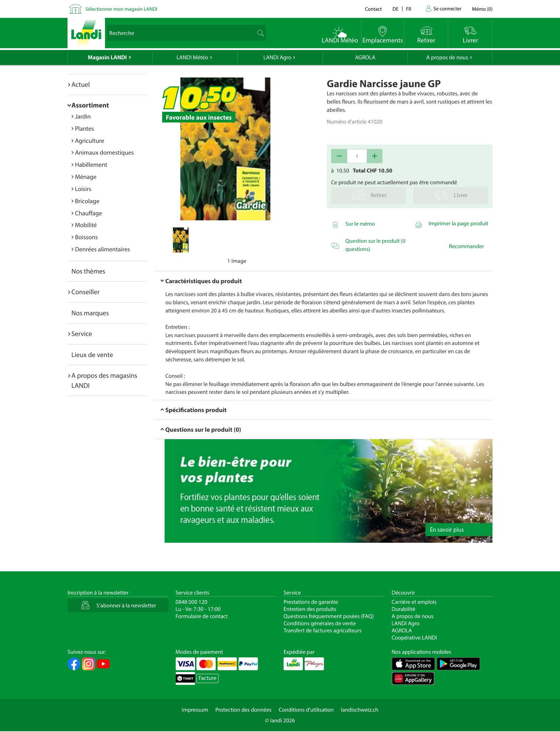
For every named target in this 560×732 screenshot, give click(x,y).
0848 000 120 (192, 602)
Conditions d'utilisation (306, 710)
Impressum (195, 710)
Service (82, 334)
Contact (373, 9)
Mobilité (86, 225)
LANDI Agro (277, 57)
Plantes (84, 128)
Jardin (83, 116)
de (396, 9)
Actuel (81, 84)
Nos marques (90, 313)
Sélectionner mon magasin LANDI (121, 9)
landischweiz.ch (360, 710)
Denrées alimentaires (102, 249)
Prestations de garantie (311, 602)
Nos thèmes (88, 271)
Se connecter (447, 8)
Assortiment (90, 105)
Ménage (86, 177)
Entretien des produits (310, 609)
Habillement (91, 164)
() (482, 9)
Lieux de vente (92, 355)
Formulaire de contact (202, 616)
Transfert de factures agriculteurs (322, 631)
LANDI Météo (192, 57)
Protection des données (244, 710)
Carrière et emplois (414, 602)
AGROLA (365, 57)
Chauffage (89, 213)
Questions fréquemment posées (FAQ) (329, 616)
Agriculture (90, 141)
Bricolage (87, 201)
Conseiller (86, 292)
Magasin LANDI (107, 57)
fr (409, 9)
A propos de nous (447, 57)
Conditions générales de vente (320, 623)
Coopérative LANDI (414, 638)
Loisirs (83, 189)
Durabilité (404, 609)
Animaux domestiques (104, 152)
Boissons (86, 237)
